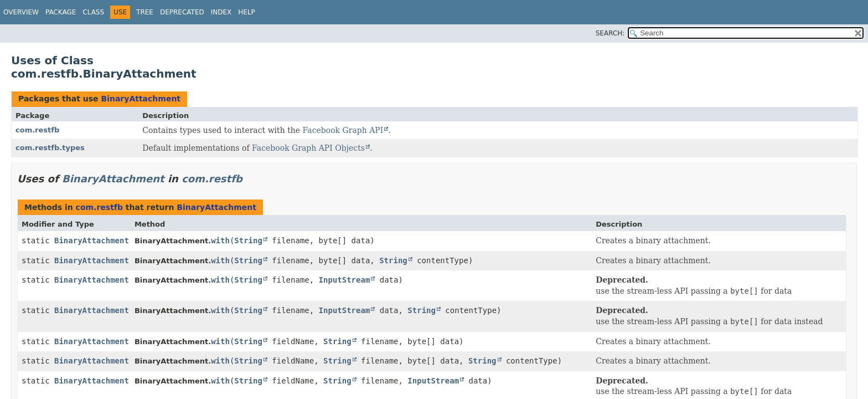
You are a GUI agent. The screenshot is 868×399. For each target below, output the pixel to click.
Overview (21, 12)
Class (93, 12)
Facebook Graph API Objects (308, 148)
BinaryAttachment (141, 99)
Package (61, 12)
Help (247, 12)
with (220, 241)
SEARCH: (610, 33)
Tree (145, 12)
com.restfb (37, 130)
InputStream (345, 280)
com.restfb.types (50, 148)
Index (221, 12)
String (248, 241)
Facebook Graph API (343, 130)
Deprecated (182, 12)
